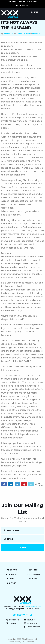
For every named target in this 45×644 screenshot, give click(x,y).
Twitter (11, 623)
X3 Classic (8, 34)
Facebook (13, 620)
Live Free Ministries (33, 606)
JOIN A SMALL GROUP (16, 2)
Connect (12, 579)
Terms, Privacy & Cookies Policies (22, 642)
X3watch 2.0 (32, 2)
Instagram (30, 623)
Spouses (36, 34)
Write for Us (33, 574)
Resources (12, 574)
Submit (23, 547)
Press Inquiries (32, 627)
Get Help (33, 570)
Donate (34, 12)
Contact (12, 583)
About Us (12, 570)
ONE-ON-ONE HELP (22, 6)
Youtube (29, 620)
